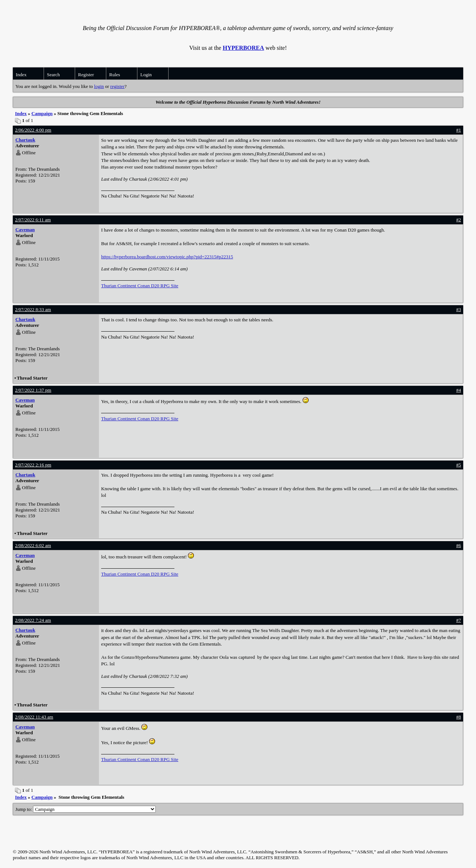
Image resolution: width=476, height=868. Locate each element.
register (117, 86)
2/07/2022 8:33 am (33, 309)
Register (86, 75)
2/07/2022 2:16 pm (33, 465)
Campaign (42, 113)
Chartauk (25, 140)
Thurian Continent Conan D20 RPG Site (140, 286)
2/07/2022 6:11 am (33, 220)
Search (53, 75)
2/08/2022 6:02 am (33, 545)
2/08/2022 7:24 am (33, 620)
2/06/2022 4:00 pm (33, 130)
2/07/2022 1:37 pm (33, 390)
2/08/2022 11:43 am (34, 717)
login (99, 86)
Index (21, 75)
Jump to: (86, 809)
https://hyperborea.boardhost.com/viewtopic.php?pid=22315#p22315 (167, 257)
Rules (115, 75)
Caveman (25, 230)
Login (146, 75)
